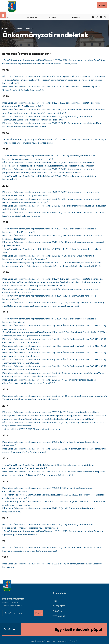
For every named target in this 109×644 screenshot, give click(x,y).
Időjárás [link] (53, 17)
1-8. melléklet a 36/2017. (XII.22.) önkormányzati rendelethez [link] (32, 429)
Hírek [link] (7, 17)
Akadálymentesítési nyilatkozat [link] (43, 641)
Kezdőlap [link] (6, 29)
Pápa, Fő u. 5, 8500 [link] (10, 603)
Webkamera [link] (76, 17)
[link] (3, 15)
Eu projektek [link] (32, 17)
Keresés (39, 613)
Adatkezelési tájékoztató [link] (67, 641)
